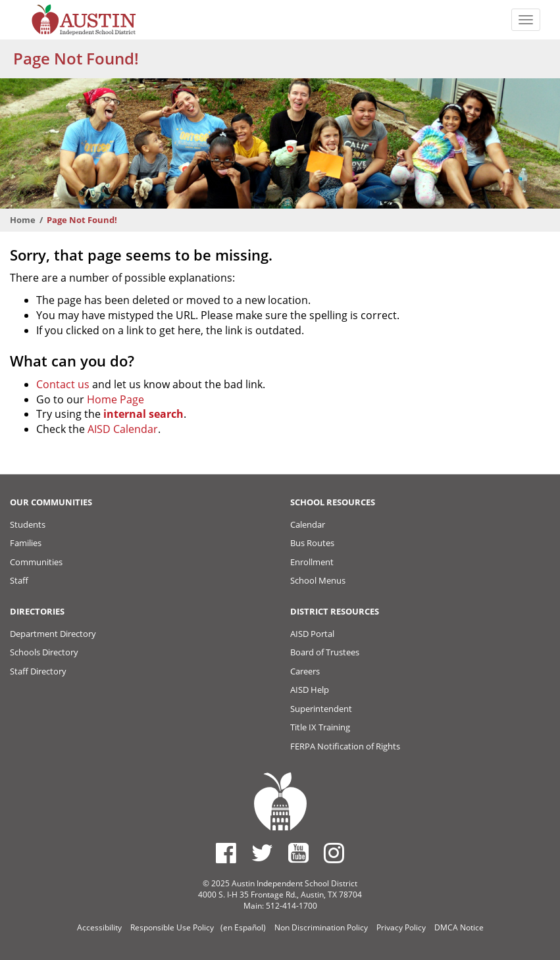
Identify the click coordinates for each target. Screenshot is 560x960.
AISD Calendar (123, 429)
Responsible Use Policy (172, 927)
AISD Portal (312, 634)
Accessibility (99, 927)
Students (28, 524)
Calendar (308, 524)
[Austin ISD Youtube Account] (298, 853)
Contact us (63, 384)
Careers (305, 671)
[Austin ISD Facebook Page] (226, 853)
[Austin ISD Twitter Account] (262, 853)
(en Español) (243, 927)
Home (23, 220)
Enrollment (312, 562)
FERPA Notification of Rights (345, 746)
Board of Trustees (325, 652)
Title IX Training (320, 727)
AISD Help (310, 690)
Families (26, 543)
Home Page (115, 399)
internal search (143, 414)
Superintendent (321, 709)
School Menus (318, 580)
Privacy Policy (401, 927)
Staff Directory (38, 671)
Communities (36, 562)
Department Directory (53, 634)
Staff (19, 580)
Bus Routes (312, 543)
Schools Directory (44, 652)
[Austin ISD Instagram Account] (334, 853)
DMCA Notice (459, 927)
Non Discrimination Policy (321, 927)
